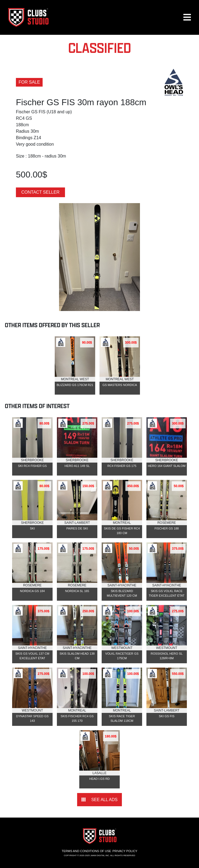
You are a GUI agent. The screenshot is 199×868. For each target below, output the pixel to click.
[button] (187, 19)
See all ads (100, 800)
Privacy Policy (125, 851)
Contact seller (40, 192)
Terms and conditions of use (86, 851)
